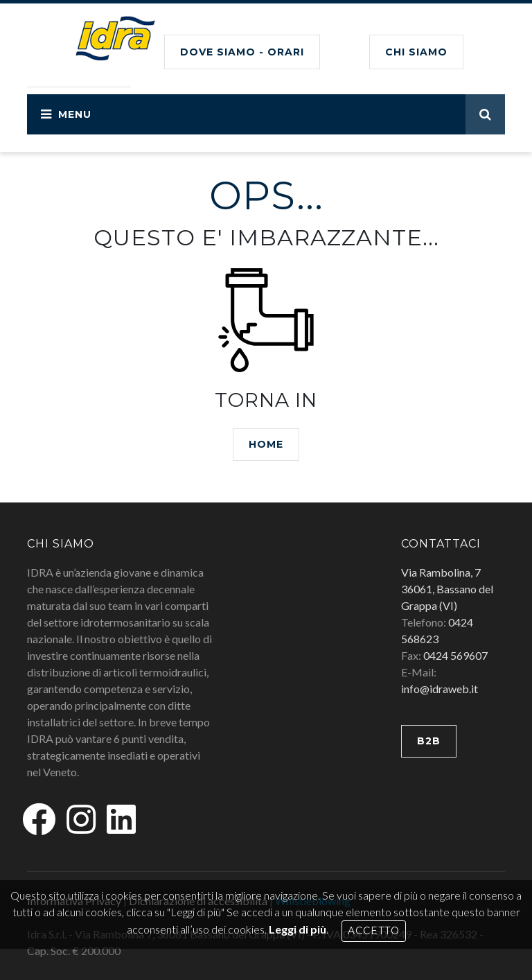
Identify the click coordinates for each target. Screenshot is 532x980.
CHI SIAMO (416, 52)
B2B (429, 741)
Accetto (374, 931)
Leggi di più (298, 929)
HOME (266, 444)
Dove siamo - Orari (242, 52)
